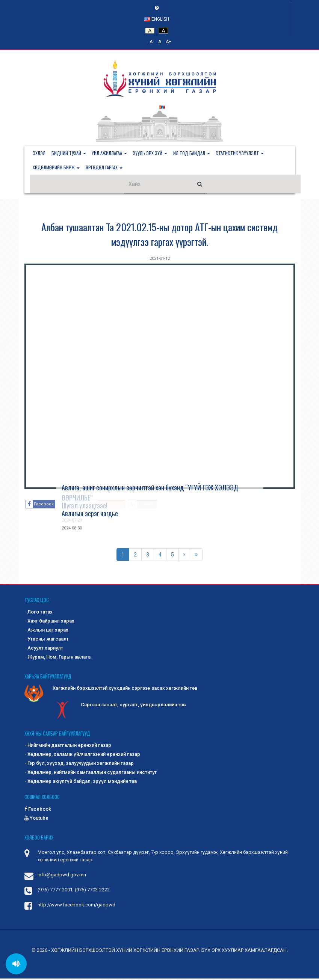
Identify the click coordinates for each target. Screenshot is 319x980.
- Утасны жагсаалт (47, 640)
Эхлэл (40, 153)
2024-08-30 (72, 530)
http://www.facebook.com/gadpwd (76, 906)
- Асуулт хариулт (44, 649)
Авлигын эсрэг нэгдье (90, 515)
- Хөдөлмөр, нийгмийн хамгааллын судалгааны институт (91, 774)
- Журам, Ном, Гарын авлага (57, 658)
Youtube (36, 819)
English (157, 19)
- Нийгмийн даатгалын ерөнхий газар (68, 747)
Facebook (38, 810)
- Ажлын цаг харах (46, 631)
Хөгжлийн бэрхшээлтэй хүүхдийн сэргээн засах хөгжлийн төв (111, 690)
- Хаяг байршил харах (49, 622)
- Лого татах (39, 613)
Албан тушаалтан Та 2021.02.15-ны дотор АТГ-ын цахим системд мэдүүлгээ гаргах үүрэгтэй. (159, 236)
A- (152, 42)
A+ (169, 42)
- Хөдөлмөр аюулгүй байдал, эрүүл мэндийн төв (81, 783)
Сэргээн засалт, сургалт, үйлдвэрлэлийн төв (119, 707)
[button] (71, 154)
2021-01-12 (160, 260)
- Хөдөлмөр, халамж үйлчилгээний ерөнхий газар (82, 756)
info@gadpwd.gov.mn (62, 876)
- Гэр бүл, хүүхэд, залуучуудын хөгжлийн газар (79, 765)
